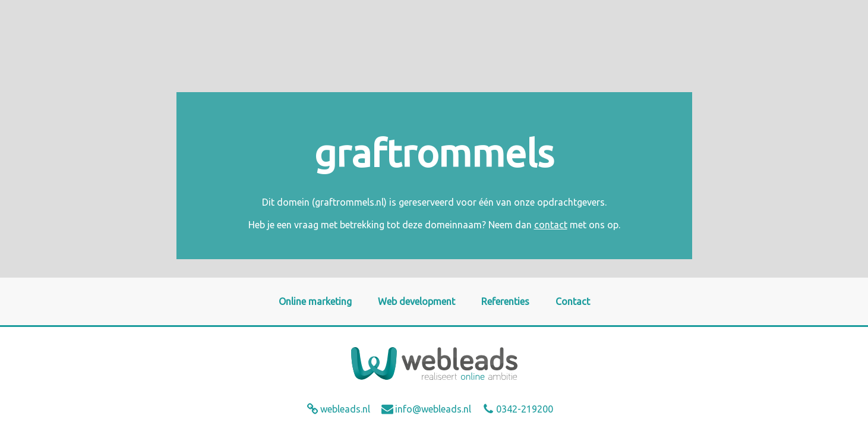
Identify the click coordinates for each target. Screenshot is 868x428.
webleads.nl (345, 409)
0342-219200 (525, 409)
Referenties (505, 301)
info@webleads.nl (433, 409)
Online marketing (315, 301)
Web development (416, 301)
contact (551, 225)
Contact (573, 301)
